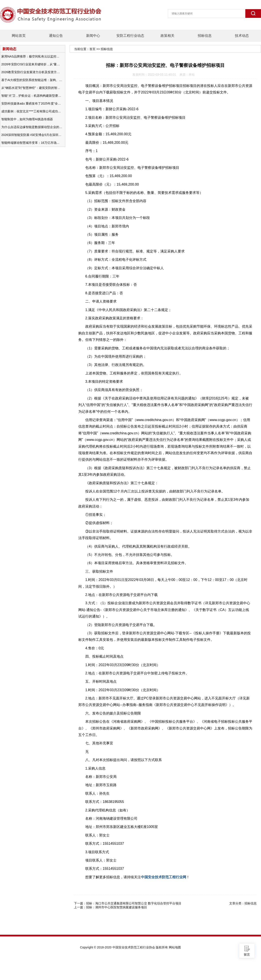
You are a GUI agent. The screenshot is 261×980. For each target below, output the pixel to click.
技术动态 (242, 36)
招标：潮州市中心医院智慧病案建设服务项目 (117, 907)
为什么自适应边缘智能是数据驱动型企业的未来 (32, 127)
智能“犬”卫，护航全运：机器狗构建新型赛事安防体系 (32, 96)
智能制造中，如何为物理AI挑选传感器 (27, 119)
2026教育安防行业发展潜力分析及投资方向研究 (32, 72)
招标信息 (205, 36)
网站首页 (19, 36)
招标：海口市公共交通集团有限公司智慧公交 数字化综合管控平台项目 (134, 903)
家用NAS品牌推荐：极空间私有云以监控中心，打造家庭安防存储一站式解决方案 (32, 56)
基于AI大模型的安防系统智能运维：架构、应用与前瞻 (32, 80)
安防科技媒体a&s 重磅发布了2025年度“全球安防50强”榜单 (32, 103)
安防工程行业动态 (130, 36)
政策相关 (167, 36)
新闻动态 (9, 49)
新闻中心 (93, 36)
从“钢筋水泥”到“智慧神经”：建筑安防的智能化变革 (32, 88)
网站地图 (175, 947)
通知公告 (56, 36)
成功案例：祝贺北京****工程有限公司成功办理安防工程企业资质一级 (32, 111)
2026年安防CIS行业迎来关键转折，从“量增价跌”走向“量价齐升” (32, 64)
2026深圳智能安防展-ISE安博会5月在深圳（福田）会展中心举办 (32, 135)
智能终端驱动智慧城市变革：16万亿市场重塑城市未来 (32, 143)
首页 (92, 49)
